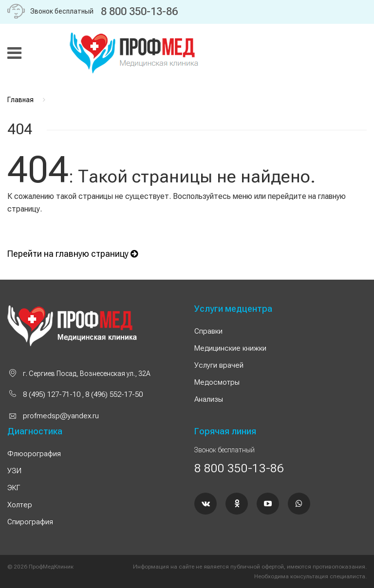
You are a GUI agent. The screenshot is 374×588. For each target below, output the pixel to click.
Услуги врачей (219, 365)
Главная (20, 100)
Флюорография (34, 454)
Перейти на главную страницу (73, 254)
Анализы (209, 399)
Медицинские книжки (230, 348)
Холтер (20, 505)
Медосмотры (217, 382)
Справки (208, 331)
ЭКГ (14, 488)
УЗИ (14, 471)
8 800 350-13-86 (139, 11)
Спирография (30, 522)
